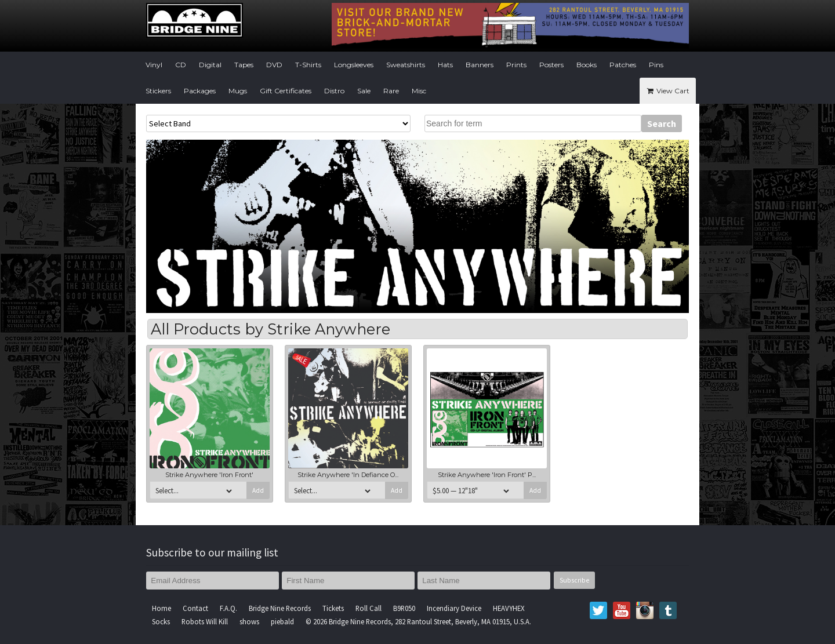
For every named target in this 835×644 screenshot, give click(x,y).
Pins (656, 65)
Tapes (244, 65)
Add (258, 490)
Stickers (158, 91)
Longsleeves (354, 65)
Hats (445, 65)
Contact (195, 608)
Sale (364, 91)
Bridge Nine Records (280, 608)
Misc (419, 91)
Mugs (238, 91)
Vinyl (154, 65)
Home (161, 608)
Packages (200, 91)
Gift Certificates (286, 91)
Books (587, 65)
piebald (282, 621)
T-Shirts (308, 65)
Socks (161, 621)
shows (249, 621)
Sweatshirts (406, 65)
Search (662, 123)
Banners (480, 65)
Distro (334, 91)
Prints (516, 65)
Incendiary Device (454, 608)
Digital (210, 65)
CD (181, 65)
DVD (274, 65)
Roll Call (369, 608)
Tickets (333, 608)
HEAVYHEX (509, 608)
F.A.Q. (228, 608)
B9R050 (404, 608)
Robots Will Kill (205, 621)
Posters (551, 65)
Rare (391, 91)
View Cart (668, 91)
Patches (623, 65)
